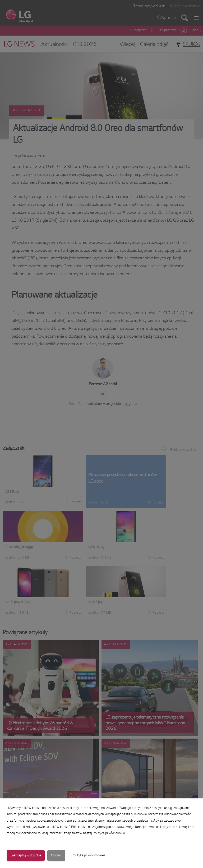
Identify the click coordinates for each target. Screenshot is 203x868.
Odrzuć (56, 856)
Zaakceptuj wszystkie (26, 856)
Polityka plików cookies (88, 856)
